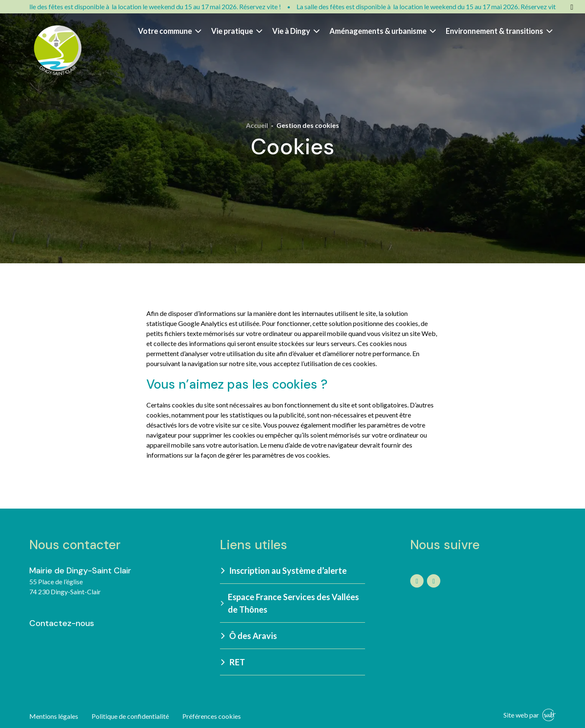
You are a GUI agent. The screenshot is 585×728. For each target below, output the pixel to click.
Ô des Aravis (249, 636)
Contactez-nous (62, 623)
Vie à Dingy (296, 31)
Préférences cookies (212, 716)
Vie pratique (237, 31)
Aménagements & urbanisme (383, 31)
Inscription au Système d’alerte (284, 570)
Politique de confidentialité (130, 716)
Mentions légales (54, 716)
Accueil (257, 125)
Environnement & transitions (499, 31)
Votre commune (170, 31)
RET (233, 662)
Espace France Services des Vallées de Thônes (290, 603)
